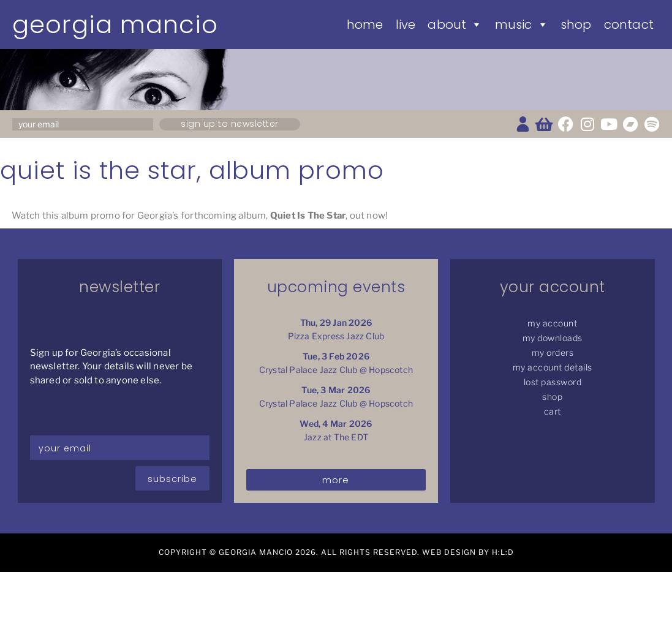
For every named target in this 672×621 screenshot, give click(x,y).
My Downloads (553, 338)
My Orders (553, 352)
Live (406, 24)
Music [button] (522, 24)
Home (365, 24)
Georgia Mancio (115, 24)
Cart (553, 411)
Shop (576, 24)
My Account (552, 323)
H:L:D (503, 552)
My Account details (553, 367)
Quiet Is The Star (308, 216)
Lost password (553, 382)
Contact (629, 24)
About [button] (455, 24)
